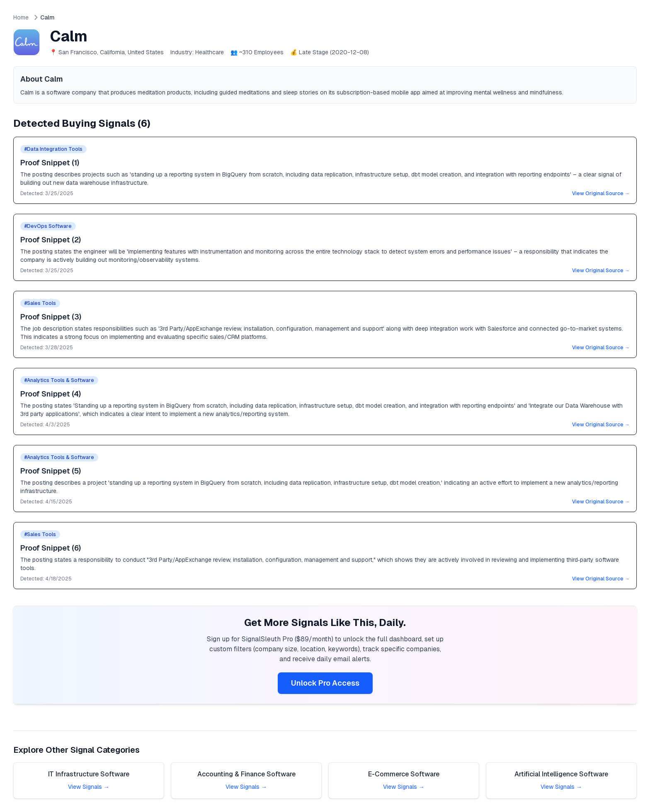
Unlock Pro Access (325, 683)
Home (21, 17)
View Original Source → (601, 193)
